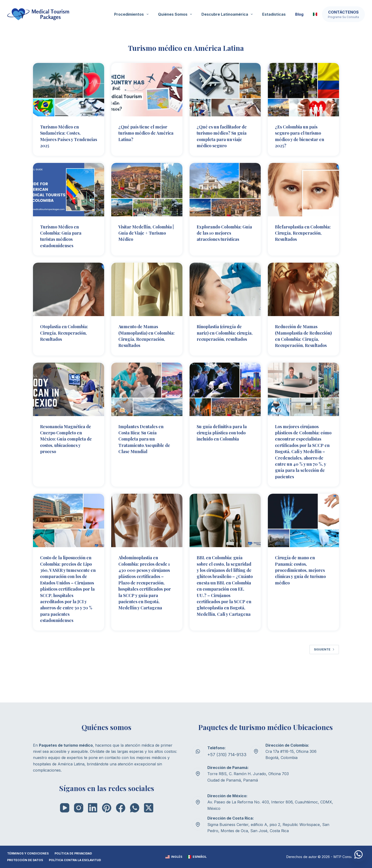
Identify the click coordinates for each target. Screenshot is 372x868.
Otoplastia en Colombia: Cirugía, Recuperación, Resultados (67, 332)
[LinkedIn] (93, 808)
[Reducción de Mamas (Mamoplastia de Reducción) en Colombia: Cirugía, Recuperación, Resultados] (303, 289)
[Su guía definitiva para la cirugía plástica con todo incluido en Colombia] (225, 401)
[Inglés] (174, 857)
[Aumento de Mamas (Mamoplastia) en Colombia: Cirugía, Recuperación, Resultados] (147, 289)
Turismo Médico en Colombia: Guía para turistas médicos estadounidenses (63, 235)
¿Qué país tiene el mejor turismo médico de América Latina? (146, 133)
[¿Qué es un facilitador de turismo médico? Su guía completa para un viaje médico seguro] (225, 90)
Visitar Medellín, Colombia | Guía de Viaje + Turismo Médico (146, 232)
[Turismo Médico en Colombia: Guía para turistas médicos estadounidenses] (69, 189)
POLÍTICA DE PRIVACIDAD (73, 854)
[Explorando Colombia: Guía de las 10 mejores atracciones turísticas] (225, 189)
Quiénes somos (176, 14)
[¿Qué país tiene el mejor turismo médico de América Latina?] (147, 90)
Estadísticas (274, 14)
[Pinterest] (107, 808)
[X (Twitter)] (149, 808)
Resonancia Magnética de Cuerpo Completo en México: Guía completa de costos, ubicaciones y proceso (68, 450)
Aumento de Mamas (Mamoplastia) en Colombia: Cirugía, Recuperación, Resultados (141, 338)
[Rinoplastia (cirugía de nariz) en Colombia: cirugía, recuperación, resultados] (225, 289)
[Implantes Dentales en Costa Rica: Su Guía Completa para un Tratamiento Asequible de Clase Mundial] (147, 401)
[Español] (197, 857)
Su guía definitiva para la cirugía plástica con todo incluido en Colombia (225, 447)
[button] (315, 14)
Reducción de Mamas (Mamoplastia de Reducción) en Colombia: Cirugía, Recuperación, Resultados (299, 341)
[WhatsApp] (135, 808)
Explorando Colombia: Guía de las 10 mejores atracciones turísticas (222, 232)
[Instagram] (79, 808)
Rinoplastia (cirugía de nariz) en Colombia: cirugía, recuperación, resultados (223, 335)
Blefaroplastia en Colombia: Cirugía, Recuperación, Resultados (296, 235)
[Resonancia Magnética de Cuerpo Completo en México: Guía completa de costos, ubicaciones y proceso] (69, 401)
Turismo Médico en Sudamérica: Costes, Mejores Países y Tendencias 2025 (63, 136)
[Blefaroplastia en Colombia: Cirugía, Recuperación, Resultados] (303, 189)
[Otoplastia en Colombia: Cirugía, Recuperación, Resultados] (69, 289)
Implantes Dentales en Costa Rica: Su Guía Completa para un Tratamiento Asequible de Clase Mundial (144, 450)
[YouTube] (65, 808)
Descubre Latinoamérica (228, 14)
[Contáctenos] (343, 14)
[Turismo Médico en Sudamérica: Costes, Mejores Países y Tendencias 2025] (69, 90)
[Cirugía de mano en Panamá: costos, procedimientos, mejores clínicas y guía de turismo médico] (303, 543)
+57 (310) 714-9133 (225, 755)
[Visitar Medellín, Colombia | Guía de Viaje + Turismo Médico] (147, 189)
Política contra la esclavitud (75, 860)
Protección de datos (25, 860)
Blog (299, 14)
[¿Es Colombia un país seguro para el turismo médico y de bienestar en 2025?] (303, 90)
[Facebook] (121, 808)
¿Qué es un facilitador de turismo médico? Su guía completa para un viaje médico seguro (223, 136)
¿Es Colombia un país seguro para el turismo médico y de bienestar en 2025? (303, 136)
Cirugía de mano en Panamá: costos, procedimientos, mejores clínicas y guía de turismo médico (301, 592)
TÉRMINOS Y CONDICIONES (28, 854)
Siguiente (324, 683)
